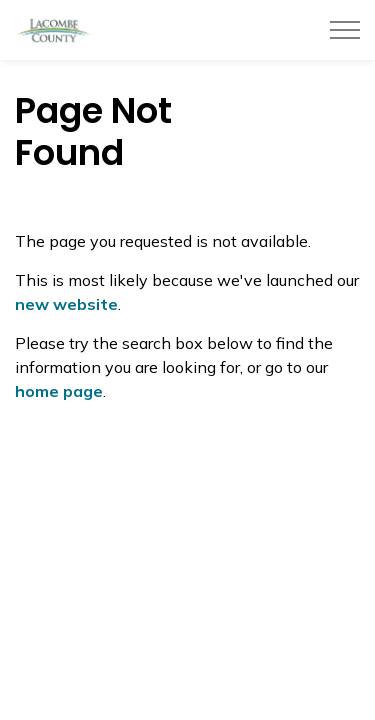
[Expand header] (345, 30)
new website (66, 304)
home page (59, 391)
